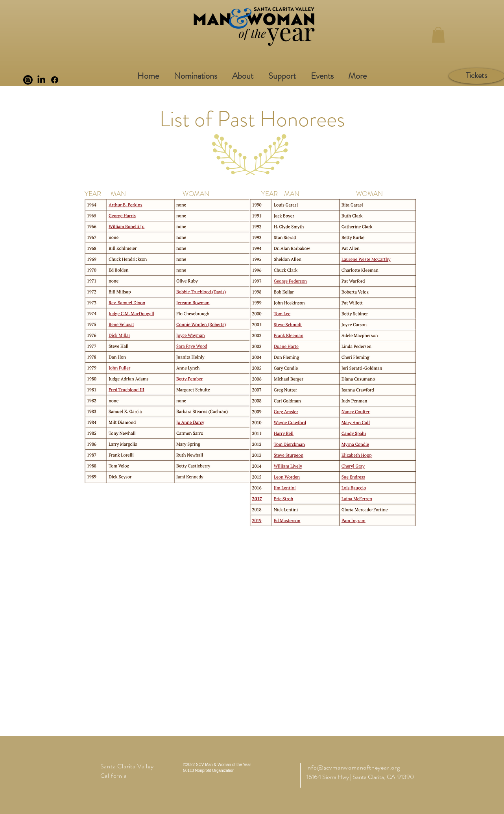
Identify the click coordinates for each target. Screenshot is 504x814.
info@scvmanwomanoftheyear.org (353, 767)
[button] (438, 35)
